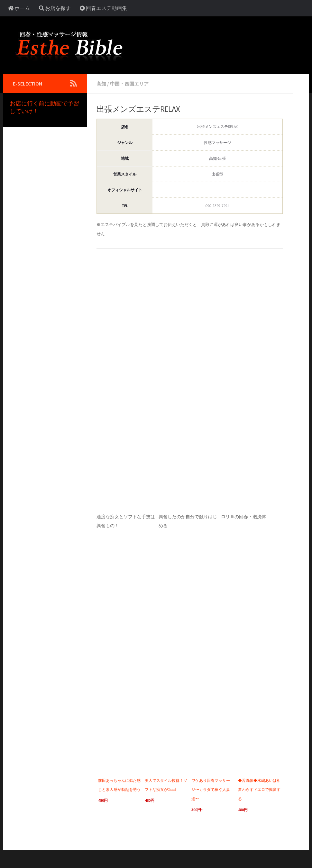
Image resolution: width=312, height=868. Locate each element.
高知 (102, 84)
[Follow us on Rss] (73, 83)
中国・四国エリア (131, 84)
